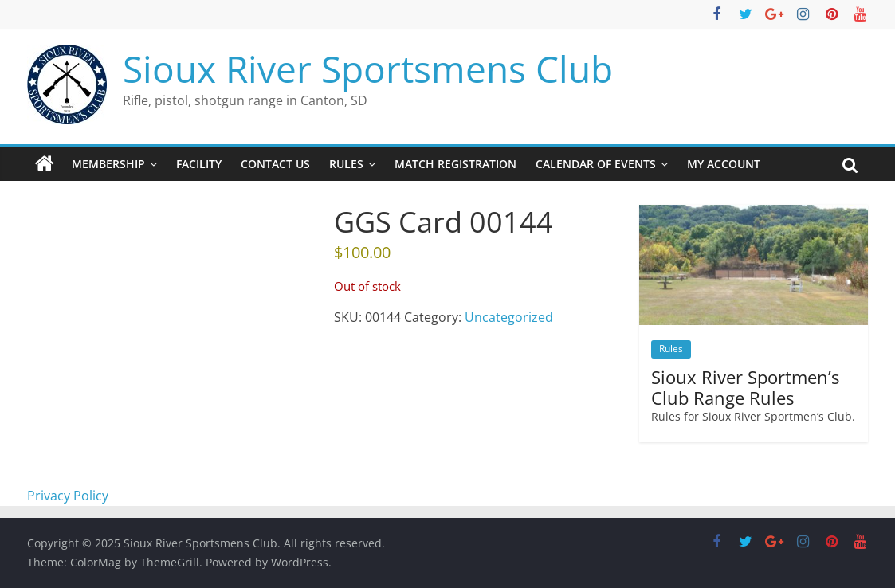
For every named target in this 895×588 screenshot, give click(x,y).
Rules (346, 164)
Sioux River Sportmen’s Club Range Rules (745, 387)
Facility (199, 164)
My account (724, 164)
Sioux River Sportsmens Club (368, 69)
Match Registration (455, 164)
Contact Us (275, 164)
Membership (108, 164)
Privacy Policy (68, 496)
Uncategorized (509, 317)
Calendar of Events (596, 164)
